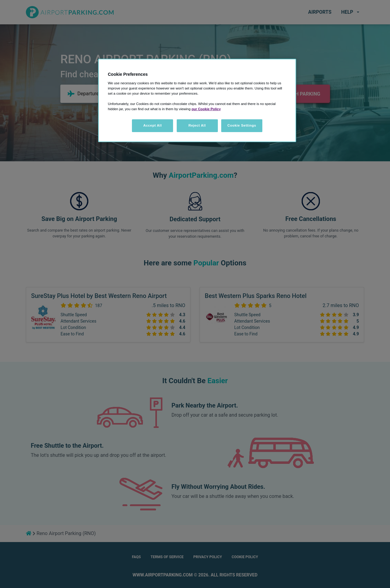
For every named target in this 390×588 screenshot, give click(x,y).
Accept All (152, 125)
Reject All (197, 125)
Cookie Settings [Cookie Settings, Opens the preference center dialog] (242, 125)
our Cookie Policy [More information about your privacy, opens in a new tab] (206, 109)
